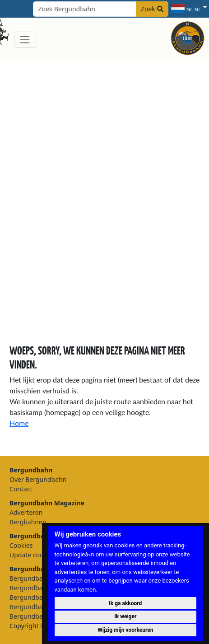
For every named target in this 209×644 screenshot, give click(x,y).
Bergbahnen (28, 522)
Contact (21, 489)
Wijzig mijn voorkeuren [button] (125, 630)
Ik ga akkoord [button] (125, 603)
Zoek (152, 9)
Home (19, 424)
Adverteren (26, 512)
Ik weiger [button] (125, 616)
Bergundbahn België (40, 607)
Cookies (21, 545)
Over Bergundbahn (38, 479)
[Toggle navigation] (25, 40)
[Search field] (101, 9)
